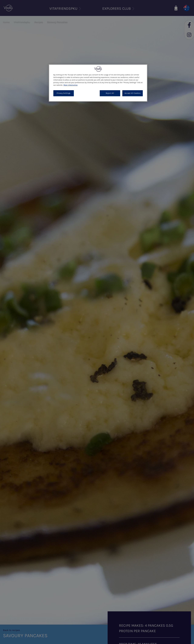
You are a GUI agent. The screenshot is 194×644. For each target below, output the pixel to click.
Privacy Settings (64, 93)
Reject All (110, 93)
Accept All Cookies (133, 93)
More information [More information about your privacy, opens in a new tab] (71, 85)
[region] (98, 83)
